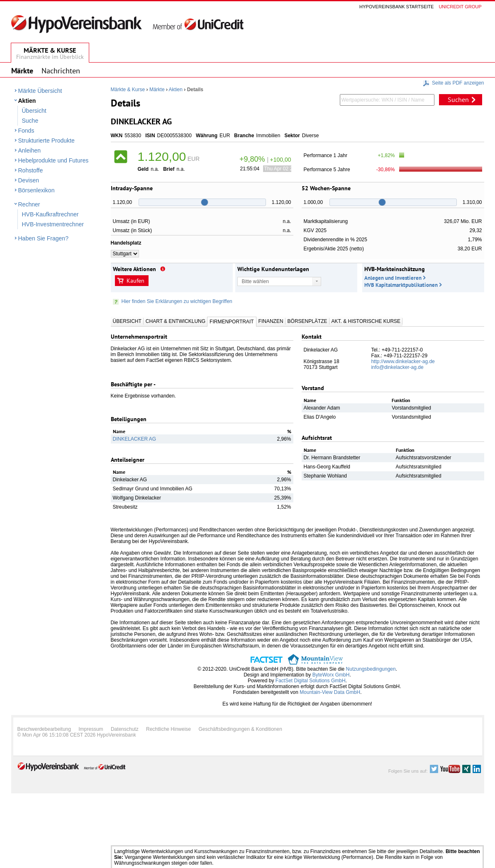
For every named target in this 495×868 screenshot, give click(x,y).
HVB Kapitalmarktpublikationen (401, 285)
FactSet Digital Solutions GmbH (311, 681)
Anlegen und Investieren (393, 278)
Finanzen (271, 321)
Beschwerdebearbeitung (44, 729)
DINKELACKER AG (135, 439)
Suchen (458, 99)
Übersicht (34, 111)
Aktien (27, 101)
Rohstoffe (31, 170)
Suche (30, 121)
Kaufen (135, 281)
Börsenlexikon (37, 190)
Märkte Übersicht (40, 91)
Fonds (26, 131)
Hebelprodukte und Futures (54, 160)
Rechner (29, 204)
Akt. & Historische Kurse (366, 321)
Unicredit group (460, 7)
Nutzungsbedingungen (371, 669)
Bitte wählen (255, 281)
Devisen (29, 180)
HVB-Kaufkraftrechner (50, 214)
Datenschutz (125, 729)
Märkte (157, 90)
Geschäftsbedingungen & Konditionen (240, 729)
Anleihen (30, 150)
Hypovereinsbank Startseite (396, 7)
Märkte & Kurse (128, 90)
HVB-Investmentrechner (53, 224)
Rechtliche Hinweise (168, 729)
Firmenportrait (232, 322)
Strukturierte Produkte (46, 141)
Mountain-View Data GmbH (330, 692)
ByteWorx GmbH (331, 675)
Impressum (91, 729)
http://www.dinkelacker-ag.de (403, 361)
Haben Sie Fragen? (43, 238)
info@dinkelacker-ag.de (397, 367)
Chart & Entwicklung (176, 321)
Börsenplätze (307, 321)
